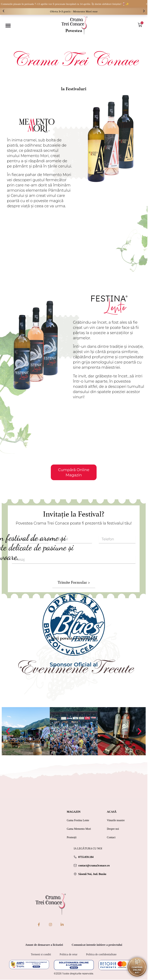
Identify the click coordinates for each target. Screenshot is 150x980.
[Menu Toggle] (8, 25)
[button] (3, 11)
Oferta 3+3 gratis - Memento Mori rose (74, 11)
